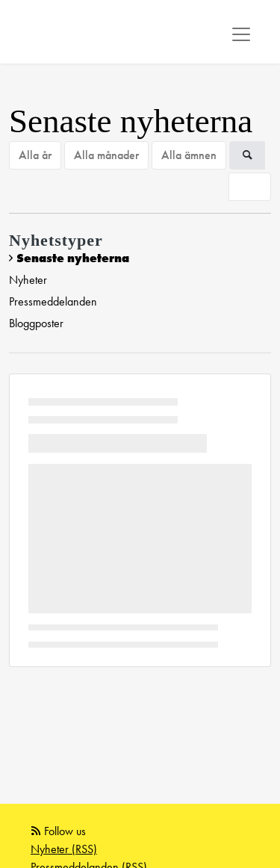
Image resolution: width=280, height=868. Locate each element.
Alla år (35, 155)
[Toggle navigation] (241, 34)
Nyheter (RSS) (64, 849)
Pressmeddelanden (53, 301)
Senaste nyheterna (73, 258)
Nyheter (28, 280)
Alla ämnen (189, 155)
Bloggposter (36, 323)
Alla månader (106, 155)
